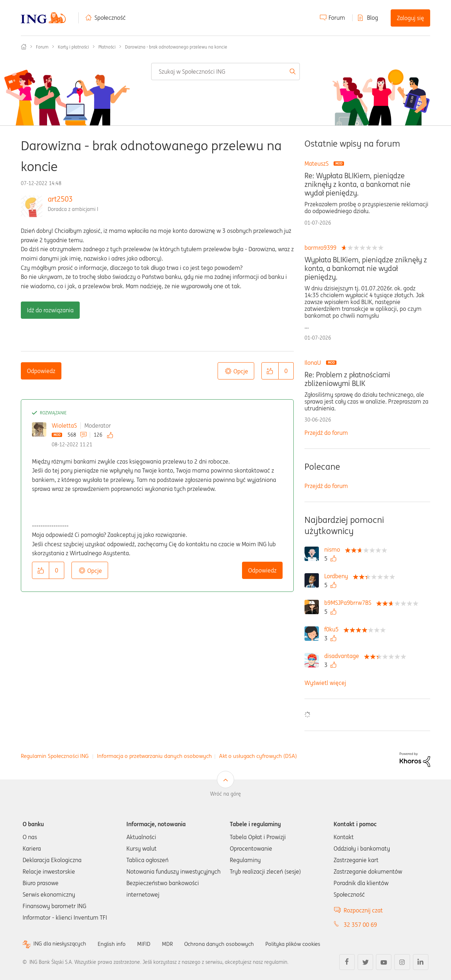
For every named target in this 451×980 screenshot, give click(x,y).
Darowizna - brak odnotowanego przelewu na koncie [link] (176, 47)
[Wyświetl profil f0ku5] (333, 629)
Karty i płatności (73, 47)
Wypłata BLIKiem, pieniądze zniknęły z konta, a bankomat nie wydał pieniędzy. (366, 268)
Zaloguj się (410, 18)
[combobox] (225, 72)
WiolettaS (64, 425)
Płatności (107, 47)
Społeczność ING (24, 47)
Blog (373, 18)
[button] (270, 371)
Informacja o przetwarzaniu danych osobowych (154, 756)
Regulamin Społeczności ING (55, 756)
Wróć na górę (225, 794)
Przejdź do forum (326, 433)
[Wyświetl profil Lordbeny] (338, 576)
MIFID (148, 944)
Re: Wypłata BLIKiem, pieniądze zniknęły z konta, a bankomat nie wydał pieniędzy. (357, 184)
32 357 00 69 (360, 925)
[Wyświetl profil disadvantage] (343, 656)
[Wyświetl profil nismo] (334, 549)
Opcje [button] (241, 371)
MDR (172, 944)
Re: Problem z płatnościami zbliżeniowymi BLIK (347, 379)
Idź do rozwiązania (50, 310)
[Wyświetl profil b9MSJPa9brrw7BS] (350, 603)
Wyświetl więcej (325, 683)
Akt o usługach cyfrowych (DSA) (258, 756)
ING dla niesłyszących (61, 944)
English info (115, 944)
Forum (337, 18)
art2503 (60, 199)
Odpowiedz (41, 371)
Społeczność (110, 18)
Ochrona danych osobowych (225, 944)
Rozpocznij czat (363, 910)
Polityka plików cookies (303, 944)
